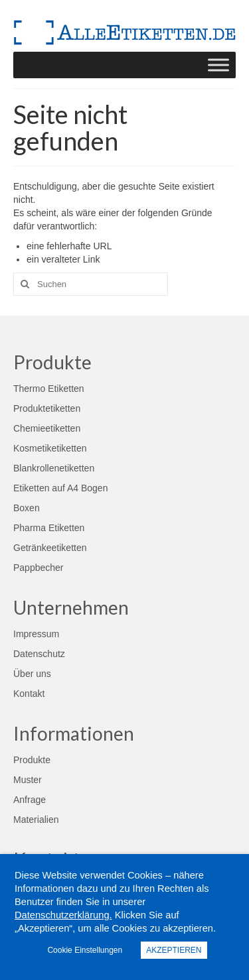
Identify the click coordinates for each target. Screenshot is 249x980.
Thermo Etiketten (49, 389)
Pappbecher (39, 568)
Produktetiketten (47, 408)
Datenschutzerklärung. (63, 915)
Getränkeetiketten (50, 548)
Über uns (32, 674)
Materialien (36, 820)
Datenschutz (39, 654)
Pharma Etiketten (49, 528)
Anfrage (30, 800)
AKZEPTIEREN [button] (174, 950)
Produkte (32, 760)
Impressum (36, 634)
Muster (28, 780)
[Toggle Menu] (218, 65)
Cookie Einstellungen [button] (85, 950)
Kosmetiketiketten (50, 448)
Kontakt (29, 694)
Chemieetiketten (47, 428)
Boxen (27, 508)
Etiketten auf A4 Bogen (60, 488)
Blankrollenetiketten (54, 468)
